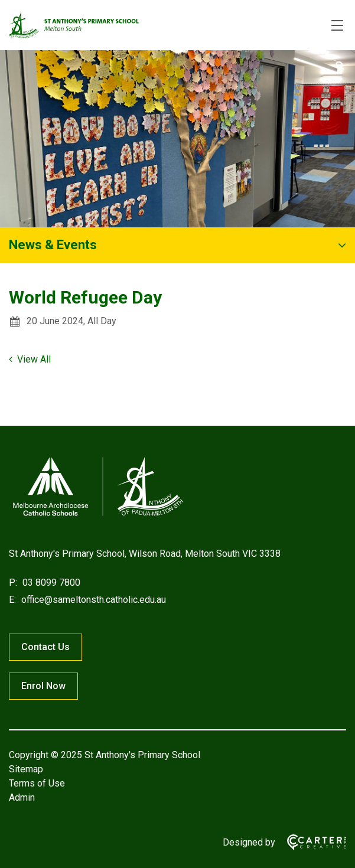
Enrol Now (43, 686)
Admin (22, 797)
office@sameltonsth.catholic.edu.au (92, 600)
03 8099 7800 (50, 583)
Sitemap (26, 769)
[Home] (97, 516)
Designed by (249, 842)
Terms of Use (37, 783)
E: (12, 600)
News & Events (53, 245)
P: (13, 583)
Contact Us (45, 647)
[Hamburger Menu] (337, 25)
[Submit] (340, 66)
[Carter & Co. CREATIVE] (311, 842)
